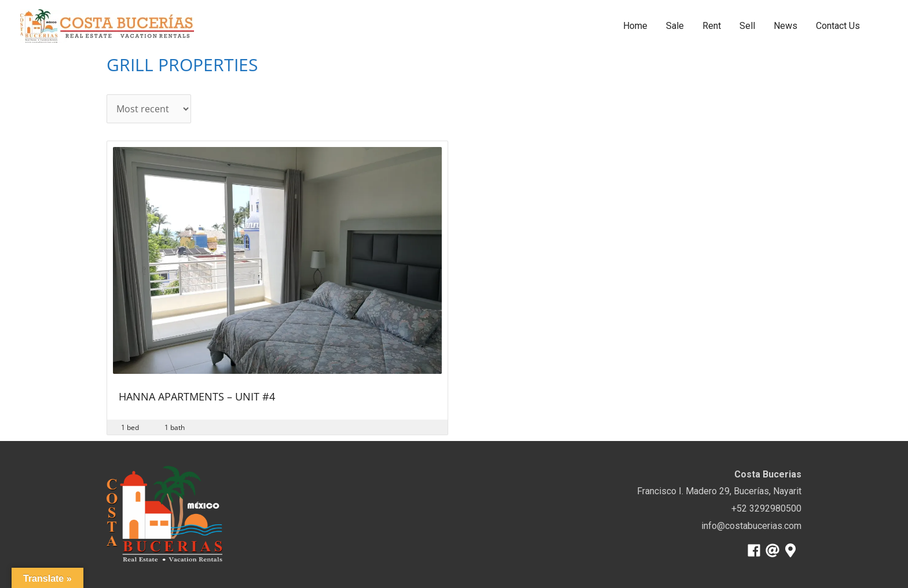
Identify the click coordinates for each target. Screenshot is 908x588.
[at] (775, 550)
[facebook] (756, 550)
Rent (712, 26)
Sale (675, 26)
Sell (747, 26)
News (786, 26)
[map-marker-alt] (792, 550)
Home (635, 26)
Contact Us (838, 26)
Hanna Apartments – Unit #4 (197, 397)
